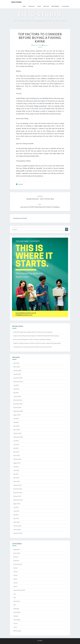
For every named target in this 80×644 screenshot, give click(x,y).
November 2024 (18, 404)
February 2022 (17, 485)
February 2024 (17, 433)
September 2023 (18, 437)
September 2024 (18, 411)
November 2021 (18, 493)
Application (17, 549)
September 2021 (18, 500)
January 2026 (17, 374)
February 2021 (17, 526)
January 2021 (17, 529)
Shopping (16, 609)
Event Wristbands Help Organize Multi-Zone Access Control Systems (33, 332)
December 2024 (18, 400)
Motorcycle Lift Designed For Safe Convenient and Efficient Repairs (32, 339)
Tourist (15, 623)
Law (14, 594)
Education (46, 6)
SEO (15, 605)
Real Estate (17, 601)
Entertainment (55, 6)
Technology (32, 6)
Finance (16, 572)
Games (15, 579)
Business (16, 557)
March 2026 (17, 367)
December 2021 (18, 489)
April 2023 (16, 452)
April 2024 (16, 426)
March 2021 (17, 522)
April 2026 (16, 363)
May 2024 (16, 422)
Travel (15, 627)
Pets (15, 597)
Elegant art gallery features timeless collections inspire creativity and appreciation (37, 343)
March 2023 (17, 456)
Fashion (16, 568)
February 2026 (17, 370)
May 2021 (16, 515)
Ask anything (65, 6)
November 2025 (18, 378)
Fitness (15, 575)
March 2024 (17, 430)
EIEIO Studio (16, 2)
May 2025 (16, 393)
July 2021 (16, 507)
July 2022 (16, 467)
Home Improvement (19, 590)
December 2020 (18, 533)
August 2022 (17, 463)
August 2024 (17, 415)
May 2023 (16, 448)
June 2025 (16, 389)
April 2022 (16, 478)
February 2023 (17, 459)
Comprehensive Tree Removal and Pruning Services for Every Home (32, 347)
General (21, 184)
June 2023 (16, 444)
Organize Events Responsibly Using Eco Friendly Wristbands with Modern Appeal (36, 336)
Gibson (46, 45)
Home (24, 6)
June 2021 (16, 511)
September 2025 (18, 382)
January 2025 (17, 396)
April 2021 (16, 518)
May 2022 (16, 474)
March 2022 (17, 481)
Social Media (17, 612)
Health (39, 6)
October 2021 (17, 496)
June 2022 (16, 470)
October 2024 (17, 407)
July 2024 (16, 419)
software (16, 616)
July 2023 (16, 441)
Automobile (17, 553)
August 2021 (17, 504)
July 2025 (16, 385)
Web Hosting (17, 631)
